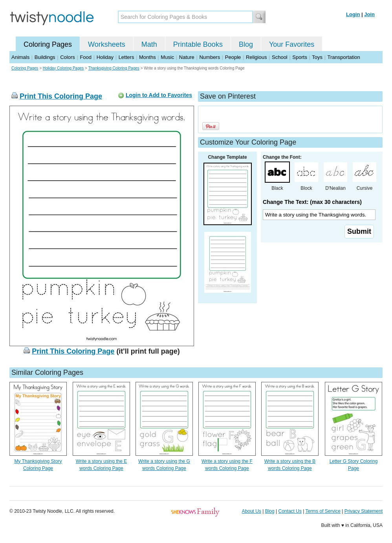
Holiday (105, 57)
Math (149, 44)
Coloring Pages (48, 44)
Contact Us (290, 511)
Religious (256, 57)
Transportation (343, 57)
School (280, 57)
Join (369, 14)
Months (147, 57)
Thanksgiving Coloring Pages (114, 68)
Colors (68, 57)
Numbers (210, 57)
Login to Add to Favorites (159, 95)
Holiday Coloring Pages (63, 68)
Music (167, 57)
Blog (246, 44)
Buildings (45, 57)
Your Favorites (292, 44)
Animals (20, 57)
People (233, 57)
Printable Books (198, 44)
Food (86, 57)
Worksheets (107, 44)
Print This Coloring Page (61, 96)
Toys (317, 57)
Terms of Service (323, 511)
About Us (252, 511)
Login (353, 14)
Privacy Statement (364, 511)
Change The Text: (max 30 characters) (312, 202)
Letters (126, 57)
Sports (300, 57)
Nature (187, 57)
